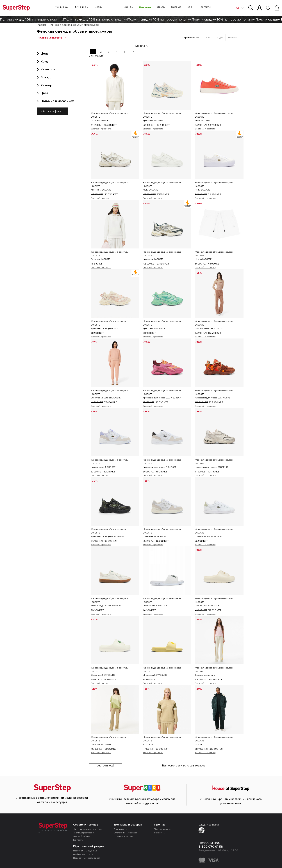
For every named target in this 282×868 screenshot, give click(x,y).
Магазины (160, 832)
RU (237, 8)
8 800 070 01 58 (211, 846)
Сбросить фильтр (52, 111)
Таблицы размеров (83, 832)
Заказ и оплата (122, 829)
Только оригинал (163, 829)
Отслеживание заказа (125, 832)
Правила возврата (123, 836)
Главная (42, 25)
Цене (207, 38)
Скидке (219, 38)
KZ (243, 8)
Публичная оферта (83, 854)
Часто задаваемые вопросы (88, 829)
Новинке (233, 38)
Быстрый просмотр (101, 128)
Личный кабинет (82, 836)
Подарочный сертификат (87, 857)
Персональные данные (85, 850)
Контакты (78, 839)
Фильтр (52, 38)
